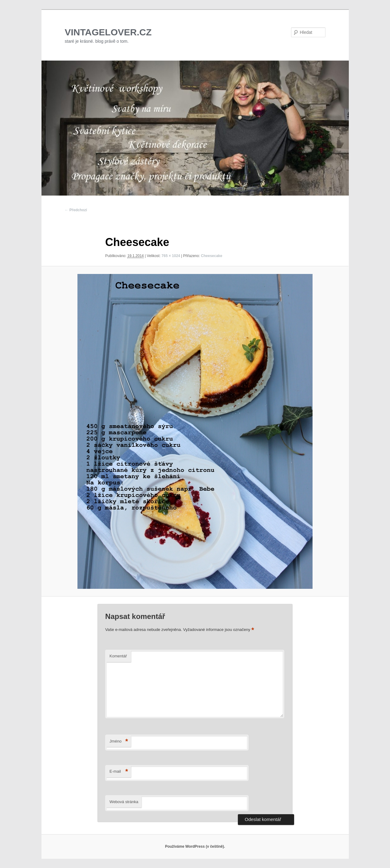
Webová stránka (124, 802)
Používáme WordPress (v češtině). (195, 846)
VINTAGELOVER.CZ (108, 32)
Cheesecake (212, 256)
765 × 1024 (171, 256)
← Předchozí (76, 210)
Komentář (118, 656)
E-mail (119, 772)
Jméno (119, 741)
